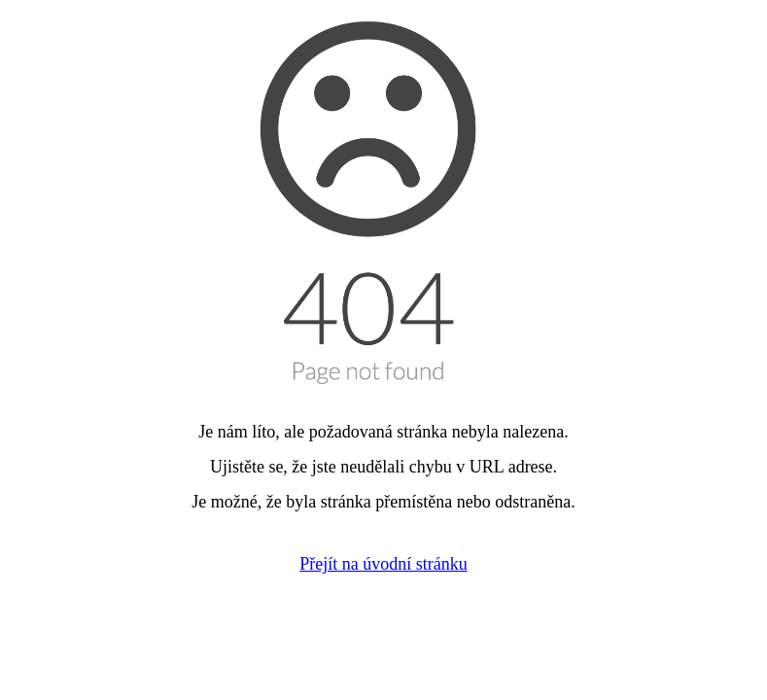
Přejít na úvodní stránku (383, 564)
